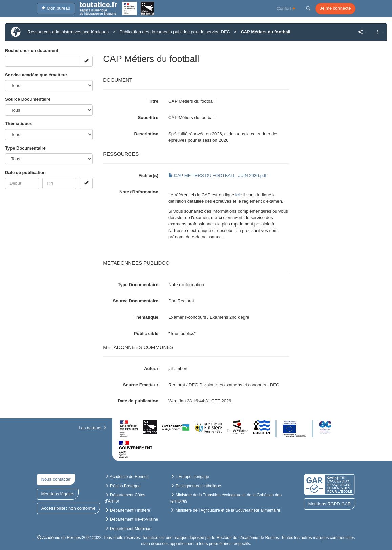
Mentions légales (58, 494)
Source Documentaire (28, 99)
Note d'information (139, 192)
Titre (153, 101)
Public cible (146, 333)
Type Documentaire (25, 148)
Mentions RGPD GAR (330, 504)
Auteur (151, 368)
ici (238, 195)
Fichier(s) (149, 175)
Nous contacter (56, 479)
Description (146, 134)
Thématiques (19, 124)
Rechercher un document (32, 50)
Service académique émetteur (36, 75)
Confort (286, 8)
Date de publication (25, 172)
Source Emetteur (141, 385)
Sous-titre (148, 117)
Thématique (146, 317)
